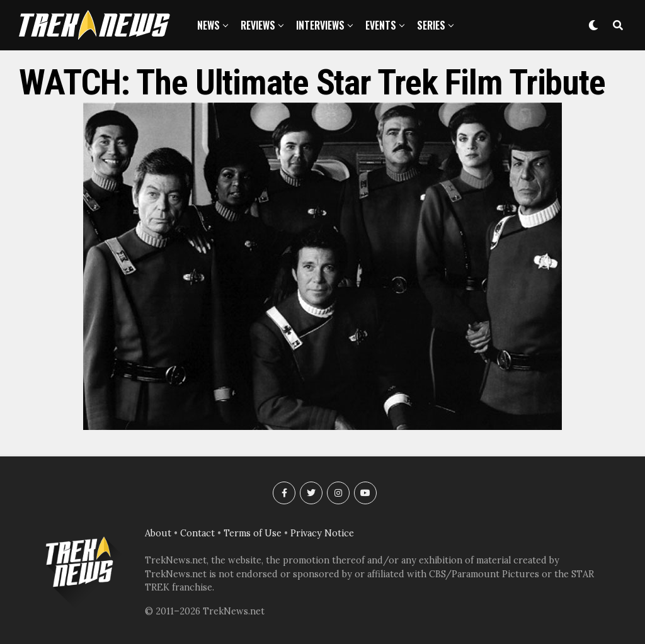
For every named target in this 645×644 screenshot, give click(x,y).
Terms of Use (253, 533)
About (158, 533)
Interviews (320, 25)
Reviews (258, 25)
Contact (197, 533)
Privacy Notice (322, 533)
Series (431, 25)
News (208, 25)
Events (381, 25)
